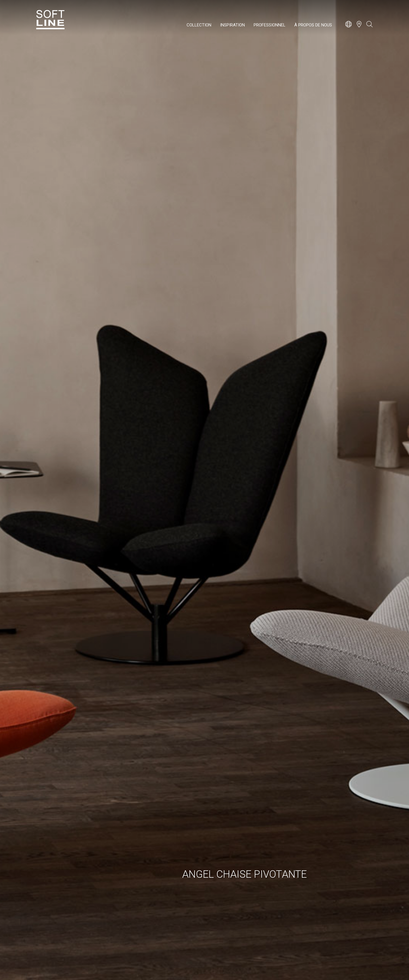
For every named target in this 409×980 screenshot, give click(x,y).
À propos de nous (313, 25)
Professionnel (270, 25)
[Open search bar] (370, 27)
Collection (199, 25)
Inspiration (232, 25)
